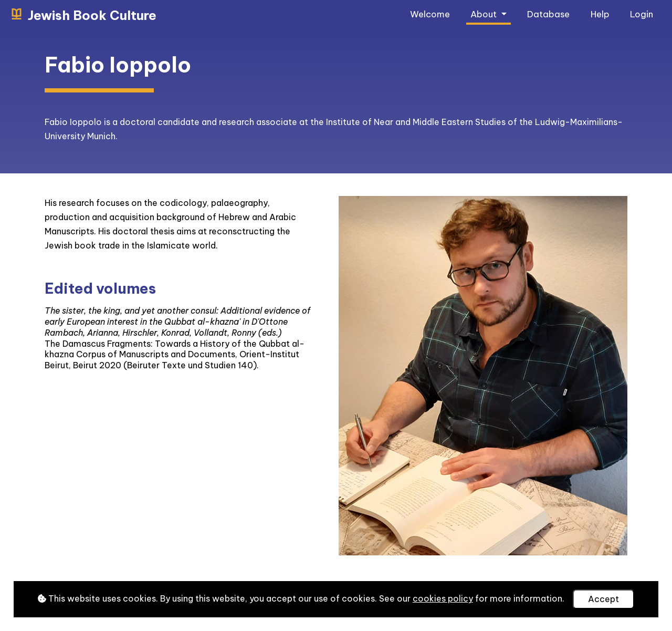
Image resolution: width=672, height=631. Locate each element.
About (485, 14)
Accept (603, 599)
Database (548, 14)
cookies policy (443, 598)
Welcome (430, 14)
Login (642, 14)
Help (600, 14)
